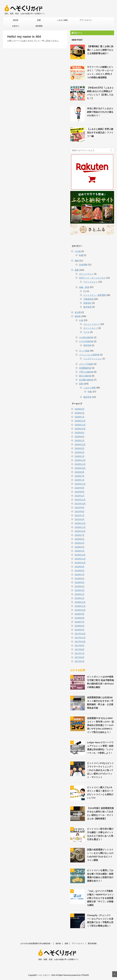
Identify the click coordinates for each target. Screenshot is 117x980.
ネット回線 (84, 351)
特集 (90, 392)
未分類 (78, 312)
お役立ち (16, 26)
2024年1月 (80, 456)
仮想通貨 (39, 26)
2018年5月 (80, 630)
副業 (39, 20)
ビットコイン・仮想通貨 (95, 295)
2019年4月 (80, 586)
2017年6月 (80, 657)
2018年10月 (80, 610)
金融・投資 (84, 287)
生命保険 (83, 265)
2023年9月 (80, 472)
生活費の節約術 (86, 380)
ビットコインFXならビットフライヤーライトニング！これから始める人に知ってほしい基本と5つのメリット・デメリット (100, 770)
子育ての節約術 (86, 372)
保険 (77, 261)
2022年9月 (80, 488)
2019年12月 (80, 555)
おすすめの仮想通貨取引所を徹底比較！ (36, 943)
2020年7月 (80, 535)
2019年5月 (80, 582)
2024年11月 (80, 444)
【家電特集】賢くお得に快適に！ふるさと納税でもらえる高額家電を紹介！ (100, 50)
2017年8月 (80, 649)
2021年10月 (80, 504)
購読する (77, 33)
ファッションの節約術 (89, 355)
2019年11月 (80, 559)
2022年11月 (80, 484)
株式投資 (87, 307)
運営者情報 (92, 943)
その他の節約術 (86, 337)
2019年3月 (80, 590)
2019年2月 (80, 594)
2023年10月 (80, 468)
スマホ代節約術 (86, 341)
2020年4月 (80, 543)
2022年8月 (80, 492)
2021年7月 (80, 515)
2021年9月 (80, 508)
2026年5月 (80, 409)
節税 (81, 384)
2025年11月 (80, 425)
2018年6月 (80, 626)
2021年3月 (80, 519)
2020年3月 (80, 547)
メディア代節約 (86, 364)
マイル (86, 332)
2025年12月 (80, 421)
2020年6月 (80, 539)
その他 (78, 251)
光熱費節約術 (85, 368)
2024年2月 (80, 452)
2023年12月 (80, 460)
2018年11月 (80, 606)
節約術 (16, 20)
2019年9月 (80, 567)
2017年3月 (80, 661)
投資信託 (87, 303)
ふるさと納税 (62, 20)
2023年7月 (80, 476)
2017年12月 (80, 634)
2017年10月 (80, 642)
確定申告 (87, 397)
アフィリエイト (86, 20)
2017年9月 (80, 645)
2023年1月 (80, 480)
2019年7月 (80, 575)
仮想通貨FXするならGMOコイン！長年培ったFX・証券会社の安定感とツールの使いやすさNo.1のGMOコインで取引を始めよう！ (100, 725)
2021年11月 (80, 500)
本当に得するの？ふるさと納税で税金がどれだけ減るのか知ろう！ (100, 112)
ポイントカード (91, 328)
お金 (81, 320)
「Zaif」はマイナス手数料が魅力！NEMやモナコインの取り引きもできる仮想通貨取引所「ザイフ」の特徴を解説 (100, 898)
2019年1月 (80, 598)
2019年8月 (80, 571)
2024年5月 (80, 448)
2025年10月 (80, 429)
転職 (81, 255)
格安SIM (87, 345)
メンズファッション (93, 359)
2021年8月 (80, 511)
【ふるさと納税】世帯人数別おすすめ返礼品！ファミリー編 (100, 133)
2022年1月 (80, 496)
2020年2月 (80, 551)
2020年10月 (80, 531)
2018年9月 (80, 614)
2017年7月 (80, 653)
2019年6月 (80, 578)
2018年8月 (80, 618)
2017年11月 (80, 638)
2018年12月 (80, 602)
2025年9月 (80, 433)
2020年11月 (80, 527)
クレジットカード (92, 324)
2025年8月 (80, 437)
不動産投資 (89, 299)
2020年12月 (80, 523)
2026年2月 (80, 413)
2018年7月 (80, 622)
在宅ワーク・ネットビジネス (92, 278)
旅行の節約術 (85, 376)
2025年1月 (80, 441)
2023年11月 (80, 464)
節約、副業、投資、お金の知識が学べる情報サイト (59, 959)
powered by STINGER (80, 975)
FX (85, 291)
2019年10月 (80, 563)
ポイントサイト (86, 274)
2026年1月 (80, 417)
